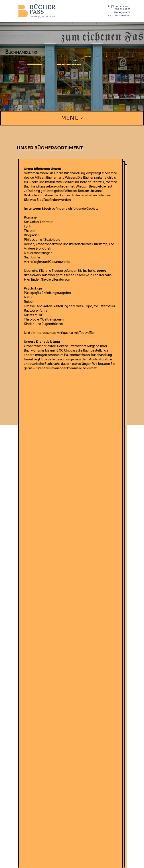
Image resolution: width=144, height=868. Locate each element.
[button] (72, 118)
